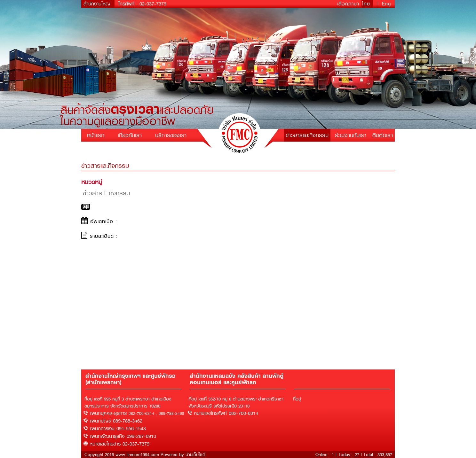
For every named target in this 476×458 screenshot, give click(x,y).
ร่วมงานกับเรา (351, 135)
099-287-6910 (141, 436)
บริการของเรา (171, 135)
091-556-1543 (131, 429)
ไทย (367, 4)
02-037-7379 (153, 4)
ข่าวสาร (92, 193)
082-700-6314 (141, 414)
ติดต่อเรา (383, 135)
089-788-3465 (171, 414)
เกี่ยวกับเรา (130, 135)
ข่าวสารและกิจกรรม (307, 135)
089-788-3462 (128, 421)
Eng (386, 4)
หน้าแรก (96, 135)
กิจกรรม (119, 193)
